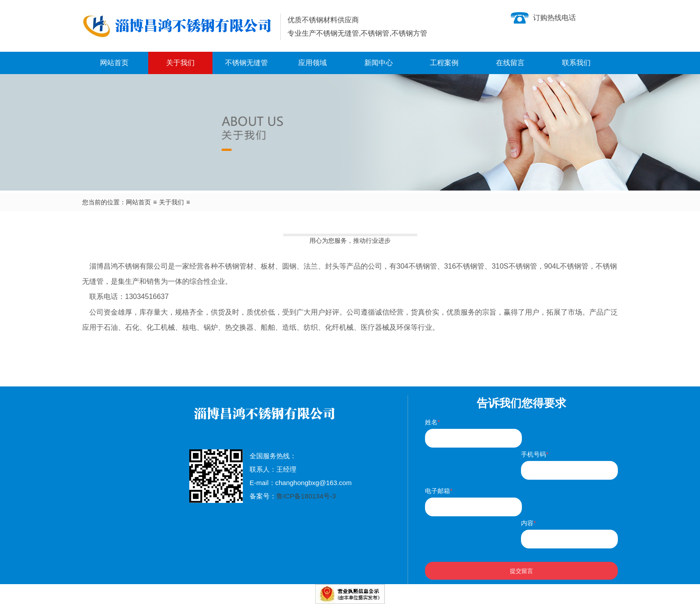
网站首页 (114, 63)
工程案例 (444, 63)
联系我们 (576, 63)
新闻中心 (379, 63)
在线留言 (510, 63)
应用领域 (312, 63)
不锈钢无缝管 (246, 63)
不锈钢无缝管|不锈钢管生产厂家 (178, 26)
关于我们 (180, 63)
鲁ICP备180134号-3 (306, 496)
